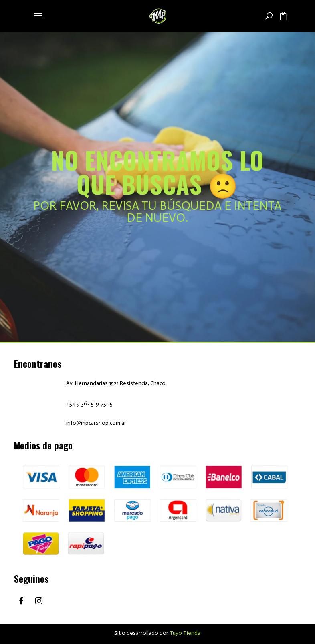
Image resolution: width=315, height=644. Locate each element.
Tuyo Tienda (185, 633)
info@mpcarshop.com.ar (96, 423)
